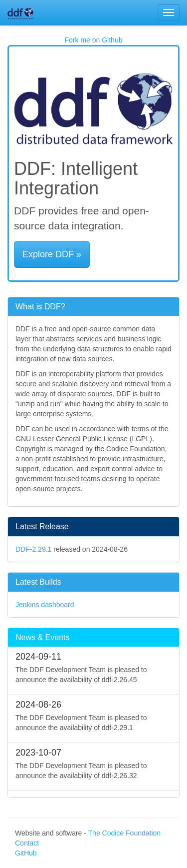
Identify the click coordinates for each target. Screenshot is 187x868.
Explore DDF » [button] (52, 254)
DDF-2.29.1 (33, 549)
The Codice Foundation (125, 833)
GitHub (26, 853)
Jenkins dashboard (45, 605)
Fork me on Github (94, 40)
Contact (27, 843)
